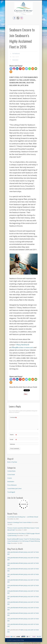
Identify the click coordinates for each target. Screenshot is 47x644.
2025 (9, 552)
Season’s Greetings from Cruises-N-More (20, 522)
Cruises (10, 478)
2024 (9, 558)
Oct (35, 552)
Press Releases (12, 485)
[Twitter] (26, 69)
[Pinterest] (20, 69)
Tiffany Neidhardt (22, 345)
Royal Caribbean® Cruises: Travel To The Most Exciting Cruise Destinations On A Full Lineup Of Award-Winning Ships (23, 541)
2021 (9, 574)
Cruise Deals (11, 475)
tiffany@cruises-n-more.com (22, 347)
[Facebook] (11, 69)
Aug (29, 552)
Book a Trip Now (12, 462)
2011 (9, 630)
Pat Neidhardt (16, 54)
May (22, 552)
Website (12, 444)
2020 (9, 580)
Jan (12, 552)
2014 (9, 613)
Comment (13, 417)
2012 (9, 624)
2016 (9, 602)
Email (13, 439)
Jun (25, 552)
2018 (9, 591)
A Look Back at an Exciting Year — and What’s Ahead (23, 517)
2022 (9, 569)
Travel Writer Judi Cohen (14, 489)
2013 (9, 619)
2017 (9, 597)
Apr (19, 552)
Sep (32, 552)
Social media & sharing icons (15, 643)
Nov (38, 552)
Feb (14, 552)
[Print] (33, 69)
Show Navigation (38, 17)
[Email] (36, 69)
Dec (9, 554)
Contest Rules (11, 471)
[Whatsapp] (30, 69)
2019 (9, 585)
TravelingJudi (11, 492)
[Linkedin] (17, 69)
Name (13, 435)
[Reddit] (23, 69)
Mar (17, 552)
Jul (27, 552)
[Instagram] (14, 69)
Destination (15, 60)
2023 (9, 563)
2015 (9, 608)
